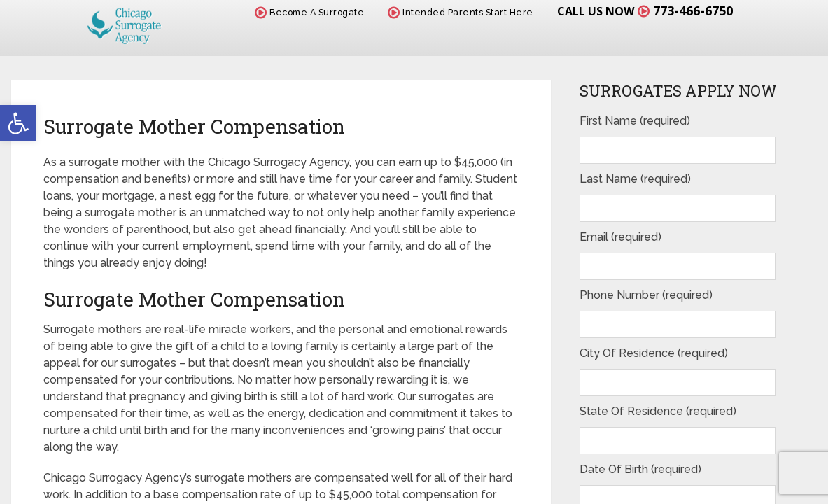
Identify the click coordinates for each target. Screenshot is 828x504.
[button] (18, 123)
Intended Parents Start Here (461, 12)
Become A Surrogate (309, 12)
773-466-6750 (693, 10)
